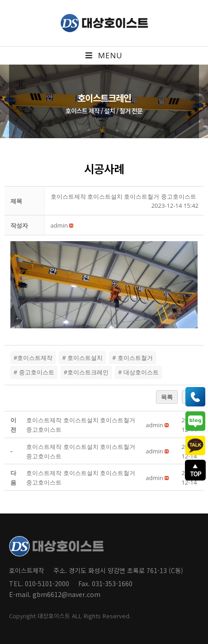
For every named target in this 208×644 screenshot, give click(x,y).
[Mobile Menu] (104, 56)
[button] (59, 225)
